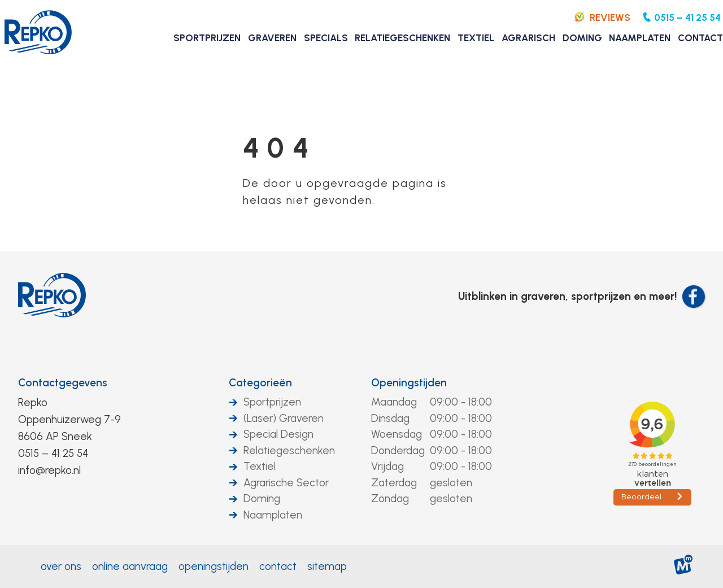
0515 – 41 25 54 (53, 453)
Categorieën (260, 383)
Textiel (260, 466)
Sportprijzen (272, 402)
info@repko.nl (49, 470)
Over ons (61, 566)
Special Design (278, 434)
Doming (262, 498)
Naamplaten (273, 515)
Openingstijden (409, 383)
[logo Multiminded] (684, 567)
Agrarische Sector (286, 483)
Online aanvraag (130, 566)
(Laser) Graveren (284, 418)
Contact (278, 566)
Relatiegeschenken (289, 450)
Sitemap (327, 566)
